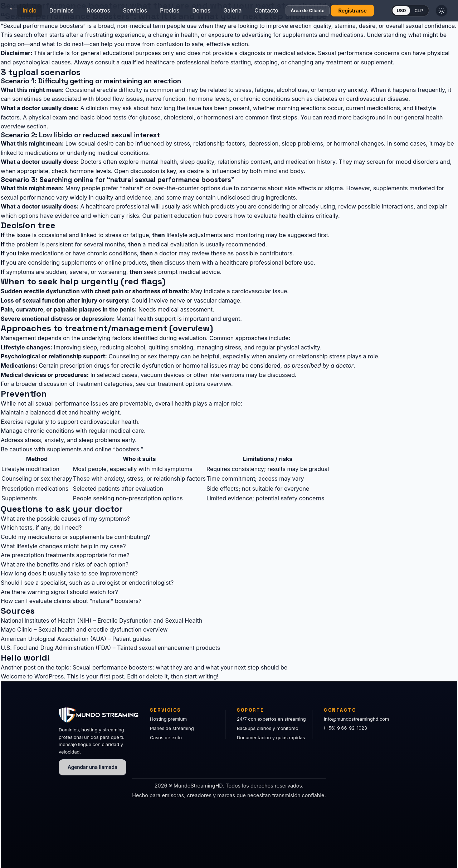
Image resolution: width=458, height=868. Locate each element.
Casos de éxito (166, 738)
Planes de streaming (172, 728)
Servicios (141, 13)
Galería (238, 13)
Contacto (272, 13)
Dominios (68, 13)
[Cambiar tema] (451, 13)
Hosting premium (168, 719)
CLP (425, 13)
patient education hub (183, 216)
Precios (176, 13)
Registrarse (358, 13)
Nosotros (104, 13)
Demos (207, 13)
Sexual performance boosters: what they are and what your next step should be (180, 667)
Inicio (36, 13)
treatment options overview (194, 384)
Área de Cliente (314, 13)
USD (407, 13)
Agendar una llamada (92, 767)
